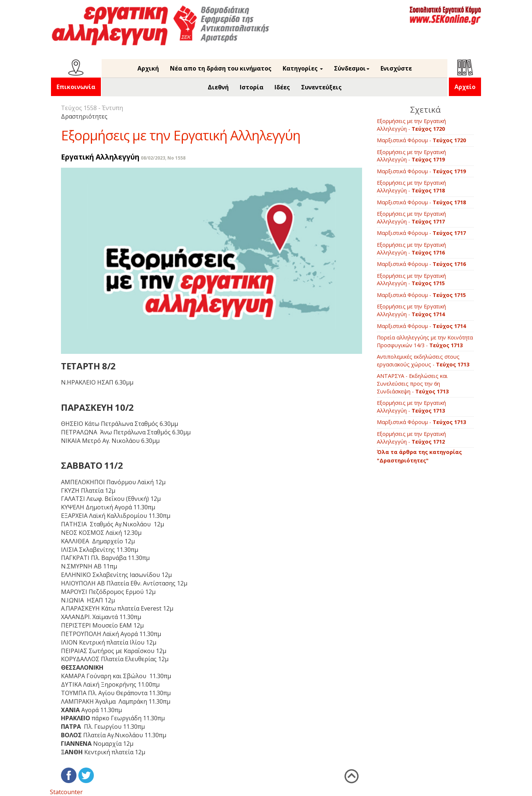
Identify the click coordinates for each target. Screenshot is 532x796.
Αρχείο (465, 87)
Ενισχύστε (396, 68)
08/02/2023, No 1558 (163, 158)
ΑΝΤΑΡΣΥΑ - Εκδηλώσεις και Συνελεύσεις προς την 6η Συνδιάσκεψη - (413, 383)
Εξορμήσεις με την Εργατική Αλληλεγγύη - (411, 125)
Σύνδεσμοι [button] (352, 68)
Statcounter (66, 792)
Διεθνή (218, 87)
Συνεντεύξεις (321, 87)
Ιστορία (252, 87)
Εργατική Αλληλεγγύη (100, 157)
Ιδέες (282, 87)
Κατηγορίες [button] (303, 68)
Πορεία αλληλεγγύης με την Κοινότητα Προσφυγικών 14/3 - (425, 341)
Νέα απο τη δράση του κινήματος (221, 68)
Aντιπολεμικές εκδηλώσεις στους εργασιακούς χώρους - (423, 361)
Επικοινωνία (76, 87)
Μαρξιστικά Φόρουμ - (421, 140)
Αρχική (148, 68)
